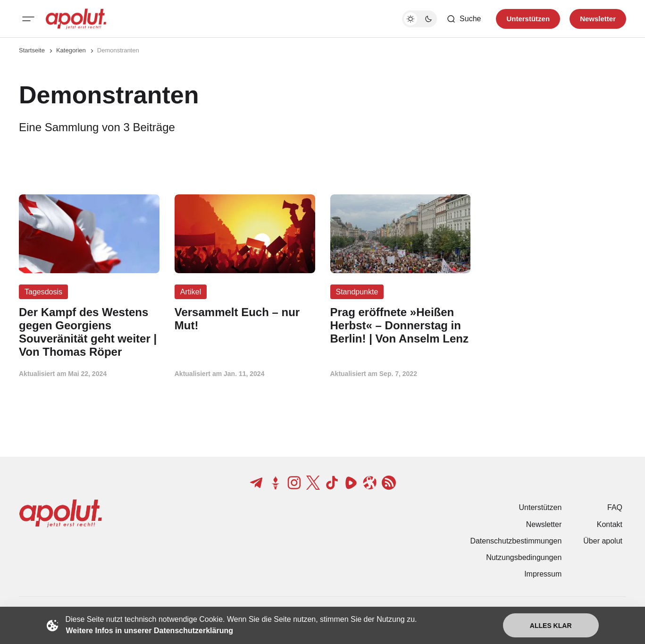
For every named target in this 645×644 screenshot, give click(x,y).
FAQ (615, 507)
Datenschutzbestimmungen (516, 541)
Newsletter (544, 524)
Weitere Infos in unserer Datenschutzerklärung (150, 631)
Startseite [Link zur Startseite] (32, 50)
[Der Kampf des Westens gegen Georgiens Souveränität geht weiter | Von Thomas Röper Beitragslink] (89, 332)
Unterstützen (540, 507)
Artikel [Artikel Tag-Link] (191, 292)
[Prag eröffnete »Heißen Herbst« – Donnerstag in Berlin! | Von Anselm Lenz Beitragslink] (401, 325)
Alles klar (551, 626)
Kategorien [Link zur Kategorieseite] (71, 50)
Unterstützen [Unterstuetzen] (528, 19)
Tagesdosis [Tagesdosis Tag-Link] (43, 292)
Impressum (543, 574)
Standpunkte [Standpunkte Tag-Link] (357, 292)
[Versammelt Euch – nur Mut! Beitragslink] (245, 319)
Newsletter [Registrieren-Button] (598, 19)
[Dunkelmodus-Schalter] (419, 19)
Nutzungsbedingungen (524, 557)
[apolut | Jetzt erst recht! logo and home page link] (76, 19)
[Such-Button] (464, 19)
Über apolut (603, 541)
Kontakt (610, 524)
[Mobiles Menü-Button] (28, 19)
